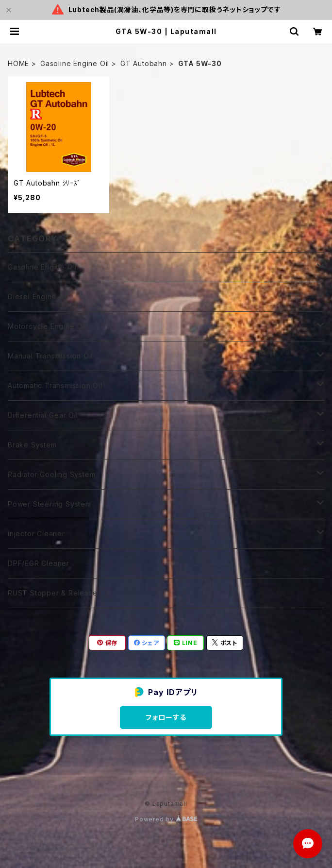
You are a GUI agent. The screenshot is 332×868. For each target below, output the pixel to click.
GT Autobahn (144, 63)
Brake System (32, 445)
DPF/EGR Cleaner (39, 563)
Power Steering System (50, 504)
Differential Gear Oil (43, 415)
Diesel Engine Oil (38, 297)
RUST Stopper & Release (53, 593)
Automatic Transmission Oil (55, 385)
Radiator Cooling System (51, 474)
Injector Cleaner (36, 534)
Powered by (166, 819)
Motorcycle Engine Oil (47, 326)
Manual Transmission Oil (50, 356)
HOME (18, 63)
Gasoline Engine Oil (75, 63)
